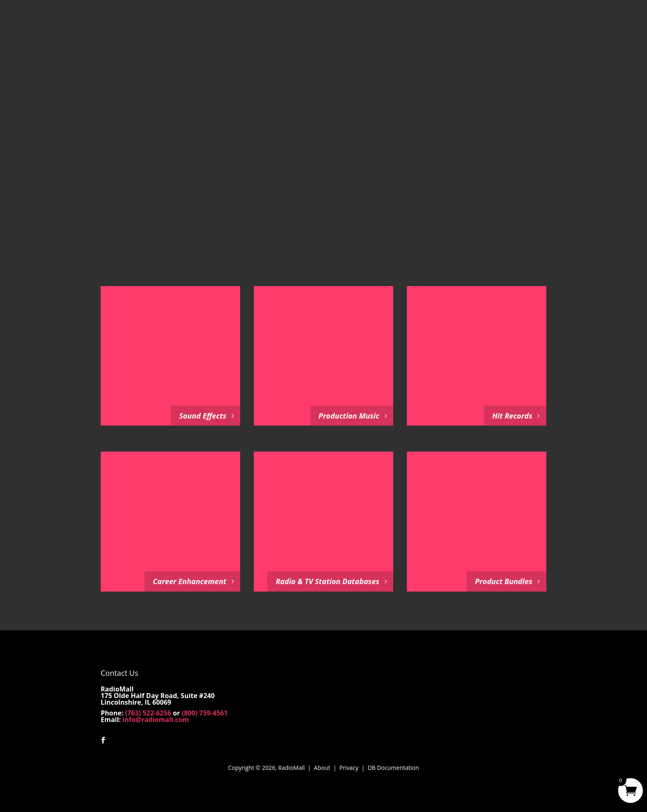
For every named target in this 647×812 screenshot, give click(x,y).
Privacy (349, 768)
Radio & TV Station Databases (327, 581)
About (322, 768)
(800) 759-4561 (205, 713)
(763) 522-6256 (148, 713)
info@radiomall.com (156, 720)
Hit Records (512, 416)
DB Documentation (393, 768)
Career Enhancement (189, 581)
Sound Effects (203, 416)
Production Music (349, 416)
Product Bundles (504, 581)
